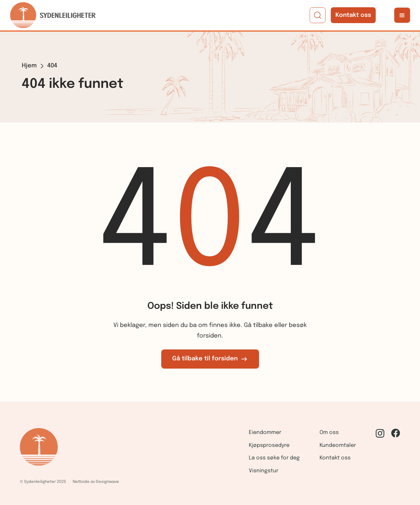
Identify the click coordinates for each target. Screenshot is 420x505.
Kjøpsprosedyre (269, 445)
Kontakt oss (353, 15)
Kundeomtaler (338, 445)
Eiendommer (265, 433)
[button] (402, 15)
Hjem (29, 66)
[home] (53, 15)
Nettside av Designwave (96, 482)
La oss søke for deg (274, 458)
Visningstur (264, 471)
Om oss (329, 433)
